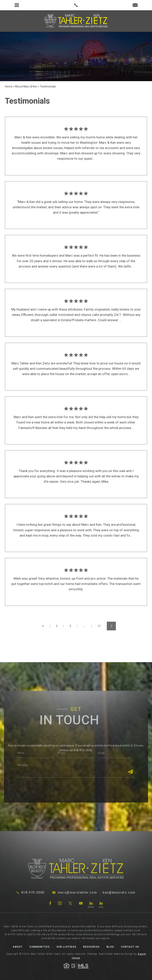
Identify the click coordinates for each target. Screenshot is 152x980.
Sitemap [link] (92, 954)
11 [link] (99, 626)
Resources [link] (91, 947)
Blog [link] (110, 947)
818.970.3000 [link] (14, 934)
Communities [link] (39, 947)
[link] (76, 5)
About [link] (18, 947)
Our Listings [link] (66, 947)
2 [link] (57, 626)
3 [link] (70, 626)
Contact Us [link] (130, 947)
